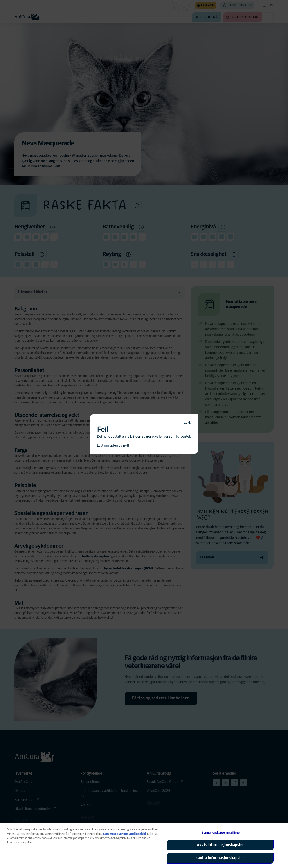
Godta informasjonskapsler (220, 858)
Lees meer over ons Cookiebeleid (124, 834)
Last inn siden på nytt (113, 446)
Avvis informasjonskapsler (220, 845)
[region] (144, 845)
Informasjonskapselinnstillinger (220, 833)
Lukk (187, 422)
